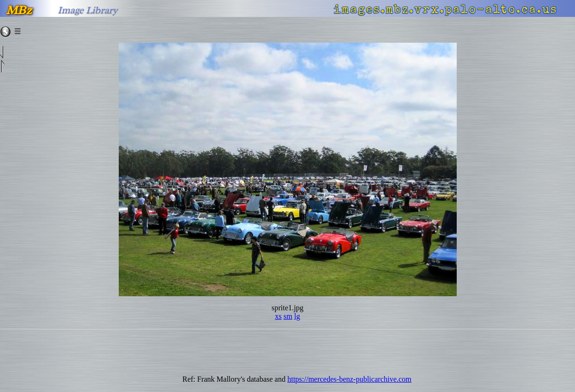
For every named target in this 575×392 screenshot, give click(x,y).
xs (278, 316)
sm (288, 316)
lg (297, 316)
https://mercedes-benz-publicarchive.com (349, 379)
